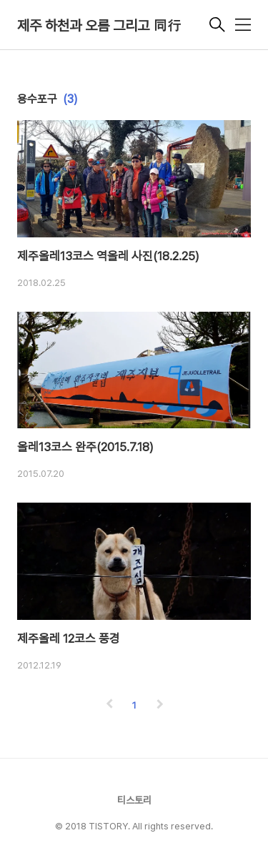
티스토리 (134, 800)
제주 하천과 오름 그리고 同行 (99, 26)
